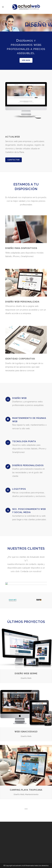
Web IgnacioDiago (26, 732)
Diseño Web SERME (26, 674)
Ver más (26, 60)
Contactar (14, 160)
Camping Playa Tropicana (26, 790)
